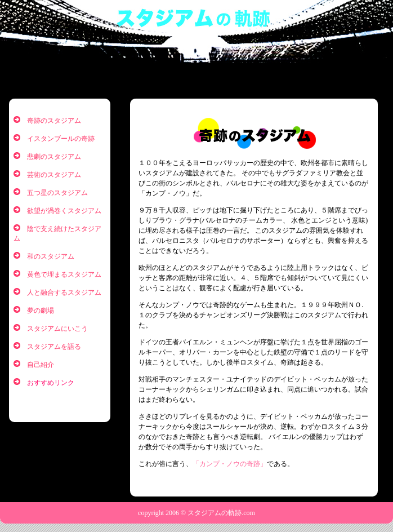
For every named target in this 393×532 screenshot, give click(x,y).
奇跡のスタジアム (54, 121)
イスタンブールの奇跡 (61, 139)
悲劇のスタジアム (54, 157)
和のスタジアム (51, 256)
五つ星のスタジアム (57, 193)
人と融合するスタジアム (64, 292)
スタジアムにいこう (57, 329)
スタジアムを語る (54, 347)
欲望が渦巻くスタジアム (64, 211)
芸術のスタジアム (54, 175)
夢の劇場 (41, 311)
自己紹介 (41, 365)
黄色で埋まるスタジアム (64, 274)
